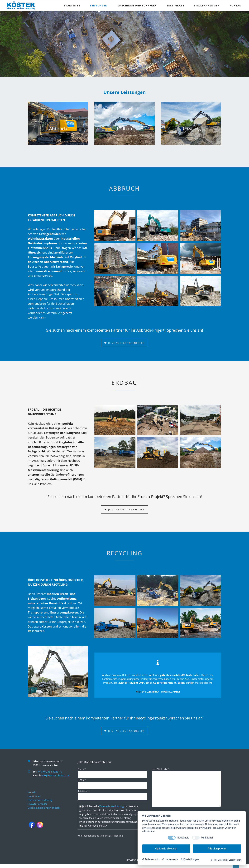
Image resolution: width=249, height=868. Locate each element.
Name (82, 769)
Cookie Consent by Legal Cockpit (226, 860)
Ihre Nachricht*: (161, 769)
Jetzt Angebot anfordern (126, 343)
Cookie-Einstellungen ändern (44, 808)
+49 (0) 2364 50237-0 (50, 772)
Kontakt (32, 792)
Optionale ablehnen (166, 849)
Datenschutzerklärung (40, 800)
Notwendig (183, 838)
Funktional (207, 838)
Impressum (34, 796)
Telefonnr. (84, 791)
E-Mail (82, 780)
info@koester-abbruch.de (55, 775)
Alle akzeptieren (217, 849)
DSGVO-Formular (38, 804)
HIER (139, 692)
